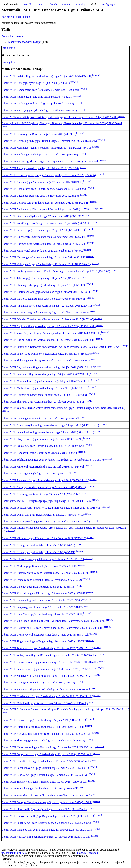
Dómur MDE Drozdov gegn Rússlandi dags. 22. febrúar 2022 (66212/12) (42, 580)
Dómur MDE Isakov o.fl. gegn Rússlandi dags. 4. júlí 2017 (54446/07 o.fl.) (43, 446)
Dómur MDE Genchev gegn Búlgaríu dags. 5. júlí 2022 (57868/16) (38, 587)
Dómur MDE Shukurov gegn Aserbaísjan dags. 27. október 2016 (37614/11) (43, 402)
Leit (40, 5)
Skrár (94, 5)
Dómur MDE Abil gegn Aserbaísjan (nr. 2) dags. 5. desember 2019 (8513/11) (44, 487)
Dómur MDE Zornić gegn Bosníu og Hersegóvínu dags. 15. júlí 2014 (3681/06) (45, 223)
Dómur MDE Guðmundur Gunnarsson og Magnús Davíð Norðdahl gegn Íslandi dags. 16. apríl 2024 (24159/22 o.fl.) (65, 709)
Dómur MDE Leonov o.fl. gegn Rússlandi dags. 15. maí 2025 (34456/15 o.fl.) (44, 775)
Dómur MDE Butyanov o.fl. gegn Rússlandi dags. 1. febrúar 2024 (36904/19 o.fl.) (46, 690)
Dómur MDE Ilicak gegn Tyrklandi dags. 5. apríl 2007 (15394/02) (38, 104)
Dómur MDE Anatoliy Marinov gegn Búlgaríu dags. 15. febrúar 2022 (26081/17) (46, 573)
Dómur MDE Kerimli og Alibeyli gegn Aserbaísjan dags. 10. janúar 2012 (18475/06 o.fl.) (50, 161)
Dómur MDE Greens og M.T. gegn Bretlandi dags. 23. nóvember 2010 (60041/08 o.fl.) (49, 141)
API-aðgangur (107, 5)
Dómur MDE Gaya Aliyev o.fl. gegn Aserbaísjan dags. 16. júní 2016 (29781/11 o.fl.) (48, 367)
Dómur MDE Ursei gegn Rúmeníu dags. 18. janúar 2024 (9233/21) (38, 683)
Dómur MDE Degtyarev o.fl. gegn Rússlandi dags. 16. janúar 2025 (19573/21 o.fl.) (47, 754)
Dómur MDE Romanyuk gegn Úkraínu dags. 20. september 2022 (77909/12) (44, 600)
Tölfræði (52, 5)
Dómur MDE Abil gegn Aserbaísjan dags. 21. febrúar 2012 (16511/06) (40, 168)
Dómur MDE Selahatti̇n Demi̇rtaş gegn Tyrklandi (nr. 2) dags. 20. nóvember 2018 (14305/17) (53, 460)
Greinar (67, 5)
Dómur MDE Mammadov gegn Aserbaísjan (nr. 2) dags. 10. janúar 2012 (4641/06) (47, 148)
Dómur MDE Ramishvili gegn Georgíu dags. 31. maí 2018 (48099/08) (40, 453)
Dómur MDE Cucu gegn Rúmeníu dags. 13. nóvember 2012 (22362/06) (41, 196)
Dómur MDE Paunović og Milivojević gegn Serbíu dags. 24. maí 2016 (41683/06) (47, 354)
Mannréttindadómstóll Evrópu (25, 42)
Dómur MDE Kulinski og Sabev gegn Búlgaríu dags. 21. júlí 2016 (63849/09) (44, 395)
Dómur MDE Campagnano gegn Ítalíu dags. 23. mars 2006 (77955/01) (40, 90)
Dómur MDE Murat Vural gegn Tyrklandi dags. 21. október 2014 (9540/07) (43, 251)
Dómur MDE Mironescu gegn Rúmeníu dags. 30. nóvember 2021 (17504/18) (44, 538)
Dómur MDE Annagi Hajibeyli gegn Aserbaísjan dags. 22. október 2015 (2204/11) (47, 306)
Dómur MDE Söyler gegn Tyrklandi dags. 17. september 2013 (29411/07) (42, 216)
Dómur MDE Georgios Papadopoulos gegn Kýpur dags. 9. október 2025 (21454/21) (47, 802)
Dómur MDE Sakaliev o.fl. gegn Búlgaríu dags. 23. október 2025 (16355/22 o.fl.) (46, 823)
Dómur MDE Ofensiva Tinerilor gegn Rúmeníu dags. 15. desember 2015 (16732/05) (48, 319)
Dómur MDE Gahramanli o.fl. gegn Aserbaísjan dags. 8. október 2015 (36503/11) (46, 292)
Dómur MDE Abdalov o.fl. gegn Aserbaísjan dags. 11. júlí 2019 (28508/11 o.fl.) (45, 480)
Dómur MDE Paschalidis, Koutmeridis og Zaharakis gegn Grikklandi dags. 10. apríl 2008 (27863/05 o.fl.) (60, 117)
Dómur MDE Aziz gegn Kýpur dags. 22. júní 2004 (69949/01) (36, 83)
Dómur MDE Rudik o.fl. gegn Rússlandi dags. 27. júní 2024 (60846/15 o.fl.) (43, 727)
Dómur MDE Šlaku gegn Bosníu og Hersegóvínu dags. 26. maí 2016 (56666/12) (46, 361)
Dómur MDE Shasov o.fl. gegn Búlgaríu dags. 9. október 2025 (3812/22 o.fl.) (44, 809)
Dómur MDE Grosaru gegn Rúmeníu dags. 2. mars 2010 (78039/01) (39, 134)
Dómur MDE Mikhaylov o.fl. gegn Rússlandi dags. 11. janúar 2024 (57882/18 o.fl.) (47, 676)
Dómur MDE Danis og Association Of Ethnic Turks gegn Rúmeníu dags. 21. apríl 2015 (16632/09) (56, 271)
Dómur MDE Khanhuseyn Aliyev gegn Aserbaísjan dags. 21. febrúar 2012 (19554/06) (49, 175)
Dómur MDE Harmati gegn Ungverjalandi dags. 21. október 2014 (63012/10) (44, 258)
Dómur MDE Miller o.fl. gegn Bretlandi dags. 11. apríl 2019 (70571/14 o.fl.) (43, 467)
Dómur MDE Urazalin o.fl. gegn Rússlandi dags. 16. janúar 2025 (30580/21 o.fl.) (46, 761)
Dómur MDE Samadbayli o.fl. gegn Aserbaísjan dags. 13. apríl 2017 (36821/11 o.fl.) (48, 432)
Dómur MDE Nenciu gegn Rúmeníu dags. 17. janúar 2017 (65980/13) (40, 418)
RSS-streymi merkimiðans (16, 17)
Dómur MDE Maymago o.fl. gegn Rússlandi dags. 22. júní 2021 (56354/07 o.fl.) (46, 521)
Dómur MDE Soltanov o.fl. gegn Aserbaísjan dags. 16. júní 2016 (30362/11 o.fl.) (46, 374)
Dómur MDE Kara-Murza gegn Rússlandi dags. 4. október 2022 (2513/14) (42, 614)
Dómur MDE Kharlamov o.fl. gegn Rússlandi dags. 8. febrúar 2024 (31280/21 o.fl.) (47, 696)
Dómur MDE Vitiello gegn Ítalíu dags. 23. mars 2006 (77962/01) (37, 97)
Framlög (81, 5)
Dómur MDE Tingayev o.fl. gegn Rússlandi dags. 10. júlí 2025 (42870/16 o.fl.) (45, 782)
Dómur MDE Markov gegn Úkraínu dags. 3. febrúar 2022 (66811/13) (39, 566)
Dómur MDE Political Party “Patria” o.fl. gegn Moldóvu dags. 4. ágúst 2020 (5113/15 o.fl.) (52, 508)
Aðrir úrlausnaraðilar (13, 36)
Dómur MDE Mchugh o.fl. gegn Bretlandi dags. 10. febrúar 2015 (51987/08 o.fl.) (46, 264)
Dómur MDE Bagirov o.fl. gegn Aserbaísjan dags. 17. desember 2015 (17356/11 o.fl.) (49, 326)
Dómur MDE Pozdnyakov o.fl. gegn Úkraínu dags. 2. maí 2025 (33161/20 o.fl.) (45, 768)
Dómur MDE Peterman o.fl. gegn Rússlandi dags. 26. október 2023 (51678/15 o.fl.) (47, 648)
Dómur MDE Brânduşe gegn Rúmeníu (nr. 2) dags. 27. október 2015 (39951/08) (45, 312)
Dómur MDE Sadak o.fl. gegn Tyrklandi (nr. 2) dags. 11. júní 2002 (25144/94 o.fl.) (47, 76)
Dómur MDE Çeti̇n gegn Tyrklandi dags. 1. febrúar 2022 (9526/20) (38, 545)
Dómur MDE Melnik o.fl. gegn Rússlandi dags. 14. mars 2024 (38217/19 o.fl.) (45, 703)
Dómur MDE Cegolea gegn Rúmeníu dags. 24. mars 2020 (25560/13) (40, 494)
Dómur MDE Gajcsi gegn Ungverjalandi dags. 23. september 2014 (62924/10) (44, 237)
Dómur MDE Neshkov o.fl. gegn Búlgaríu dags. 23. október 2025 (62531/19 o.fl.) (46, 837)
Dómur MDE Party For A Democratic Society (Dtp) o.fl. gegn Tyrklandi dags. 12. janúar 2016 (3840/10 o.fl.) (61, 347)
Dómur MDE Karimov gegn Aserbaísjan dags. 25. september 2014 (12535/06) (44, 244)
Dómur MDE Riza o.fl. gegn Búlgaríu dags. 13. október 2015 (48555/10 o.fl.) (44, 299)
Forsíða (28, 5)
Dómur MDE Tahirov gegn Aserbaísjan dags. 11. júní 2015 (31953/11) (40, 278)
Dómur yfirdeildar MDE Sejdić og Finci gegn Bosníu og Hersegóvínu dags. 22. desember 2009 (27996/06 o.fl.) (63, 123)
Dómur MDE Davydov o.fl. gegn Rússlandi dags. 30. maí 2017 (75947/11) (42, 439)
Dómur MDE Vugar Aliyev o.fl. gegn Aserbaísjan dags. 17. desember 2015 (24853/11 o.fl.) (51, 333)
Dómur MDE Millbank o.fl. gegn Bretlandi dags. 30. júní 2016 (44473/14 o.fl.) (45, 388)
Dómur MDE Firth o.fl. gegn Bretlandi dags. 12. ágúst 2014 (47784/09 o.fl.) (43, 230)
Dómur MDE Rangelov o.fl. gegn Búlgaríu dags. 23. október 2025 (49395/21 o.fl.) (47, 830)
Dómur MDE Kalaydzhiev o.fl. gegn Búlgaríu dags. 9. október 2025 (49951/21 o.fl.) (48, 816)
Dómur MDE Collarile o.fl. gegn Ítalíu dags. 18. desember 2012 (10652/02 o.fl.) (45, 203)
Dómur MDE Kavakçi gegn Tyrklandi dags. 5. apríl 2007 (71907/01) (39, 110)
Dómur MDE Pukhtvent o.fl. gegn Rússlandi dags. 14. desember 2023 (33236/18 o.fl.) (49, 669)
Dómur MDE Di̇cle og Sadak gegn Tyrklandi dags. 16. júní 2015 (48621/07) (43, 285)
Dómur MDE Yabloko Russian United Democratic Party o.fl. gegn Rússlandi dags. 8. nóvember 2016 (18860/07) (63, 408)
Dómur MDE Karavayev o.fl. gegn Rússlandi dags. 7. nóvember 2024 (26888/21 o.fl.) (49, 748)
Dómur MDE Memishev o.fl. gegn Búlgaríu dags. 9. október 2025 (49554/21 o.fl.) (47, 795)
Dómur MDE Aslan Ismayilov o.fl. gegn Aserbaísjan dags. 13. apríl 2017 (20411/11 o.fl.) (50, 425)
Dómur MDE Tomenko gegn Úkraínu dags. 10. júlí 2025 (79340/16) (39, 789)
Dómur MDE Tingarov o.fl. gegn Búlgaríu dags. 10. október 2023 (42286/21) (44, 642)
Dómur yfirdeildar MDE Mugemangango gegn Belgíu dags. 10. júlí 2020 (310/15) (47, 501)
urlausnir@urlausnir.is (13, 853)
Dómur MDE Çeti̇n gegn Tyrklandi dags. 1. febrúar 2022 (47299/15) (39, 552)
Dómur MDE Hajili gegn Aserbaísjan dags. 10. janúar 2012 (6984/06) (40, 155)
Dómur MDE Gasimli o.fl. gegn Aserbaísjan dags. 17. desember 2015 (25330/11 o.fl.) (48, 340)
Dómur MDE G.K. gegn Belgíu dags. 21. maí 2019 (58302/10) (36, 474)
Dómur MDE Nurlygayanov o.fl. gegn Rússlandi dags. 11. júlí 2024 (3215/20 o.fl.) (47, 734)
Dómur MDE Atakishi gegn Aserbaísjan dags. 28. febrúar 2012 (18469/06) (42, 182)
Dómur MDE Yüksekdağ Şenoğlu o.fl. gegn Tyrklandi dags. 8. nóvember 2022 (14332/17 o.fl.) (53, 621)
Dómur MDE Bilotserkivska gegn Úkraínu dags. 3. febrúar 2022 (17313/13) (43, 559)
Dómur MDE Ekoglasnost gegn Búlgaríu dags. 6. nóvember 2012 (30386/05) (44, 189)
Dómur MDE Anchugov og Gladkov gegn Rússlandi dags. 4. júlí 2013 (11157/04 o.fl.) (49, 209)
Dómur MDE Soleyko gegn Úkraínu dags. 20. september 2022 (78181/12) (42, 607)
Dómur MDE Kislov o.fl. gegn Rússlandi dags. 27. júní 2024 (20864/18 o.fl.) (44, 720)
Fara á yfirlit (8, 48)
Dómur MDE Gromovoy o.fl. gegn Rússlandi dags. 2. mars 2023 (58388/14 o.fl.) (46, 635)
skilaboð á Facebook (87, 853)
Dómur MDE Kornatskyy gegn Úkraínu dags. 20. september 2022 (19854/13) (44, 593)
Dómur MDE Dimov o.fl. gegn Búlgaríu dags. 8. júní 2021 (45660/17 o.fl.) (43, 515)
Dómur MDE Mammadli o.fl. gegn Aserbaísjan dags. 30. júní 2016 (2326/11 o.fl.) (46, 381)
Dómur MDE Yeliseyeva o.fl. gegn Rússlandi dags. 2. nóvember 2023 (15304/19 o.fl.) (49, 655)
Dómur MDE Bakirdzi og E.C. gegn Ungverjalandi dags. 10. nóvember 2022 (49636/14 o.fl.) (52, 628)
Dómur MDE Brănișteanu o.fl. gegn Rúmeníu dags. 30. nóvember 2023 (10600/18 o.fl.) (50, 662)
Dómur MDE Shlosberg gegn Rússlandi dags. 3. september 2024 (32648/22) (43, 741)
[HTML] (96, 75)
